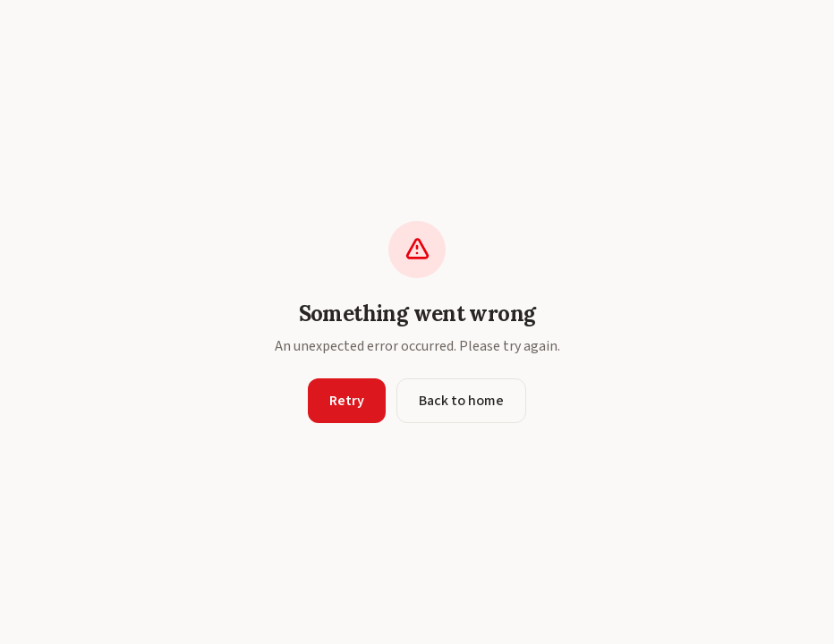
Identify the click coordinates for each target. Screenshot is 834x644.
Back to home (461, 401)
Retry (347, 401)
